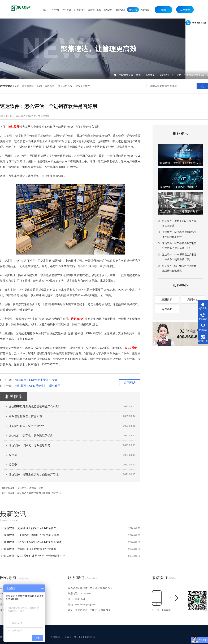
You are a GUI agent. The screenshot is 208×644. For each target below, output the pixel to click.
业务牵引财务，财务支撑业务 (27, 426)
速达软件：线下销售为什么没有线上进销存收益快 (179, 268)
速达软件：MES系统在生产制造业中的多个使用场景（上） (179, 246)
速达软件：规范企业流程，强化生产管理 (34, 474)
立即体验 (185, 10)
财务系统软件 (83, 86)
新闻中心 (151, 75)
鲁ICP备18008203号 (85, 637)
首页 (139, 75)
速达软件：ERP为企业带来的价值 (36, 380)
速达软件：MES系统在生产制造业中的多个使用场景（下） (179, 257)
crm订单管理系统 (25, 86)
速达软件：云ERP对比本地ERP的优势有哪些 (31, 535)
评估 (41, 488)
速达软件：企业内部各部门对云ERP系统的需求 (33, 542)
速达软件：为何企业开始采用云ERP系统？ (30, 528)
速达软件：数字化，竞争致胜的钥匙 (31, 436)
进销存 (33, 488)
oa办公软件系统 (46, 86)
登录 (163, 10)
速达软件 (22, 488)
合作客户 (167, 309)
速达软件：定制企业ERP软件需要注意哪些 (30, 549)
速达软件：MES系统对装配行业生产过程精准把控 (34, 556)
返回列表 (130, 383)
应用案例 (167, 299)
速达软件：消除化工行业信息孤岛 (29, 445)
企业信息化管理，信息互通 (25, 416)
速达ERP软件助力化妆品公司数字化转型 (34, 407)
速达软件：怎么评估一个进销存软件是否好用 (184, 75)
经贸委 (13, 465)
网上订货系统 (65, 86)
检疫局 (13, 455)
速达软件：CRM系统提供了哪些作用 (38, 386)
